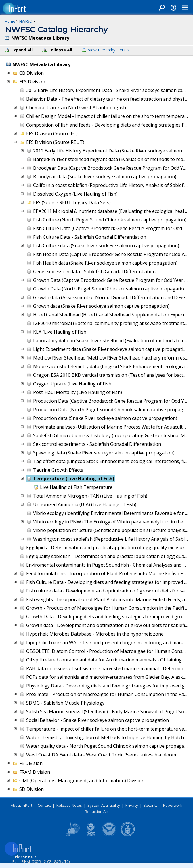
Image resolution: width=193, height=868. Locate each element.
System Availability (104, 805)
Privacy (132, 805)
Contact (44, 805)
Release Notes (69, 805)
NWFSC (25, 21)
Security (151, 805)
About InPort (21, 805)
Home (10, 21)
